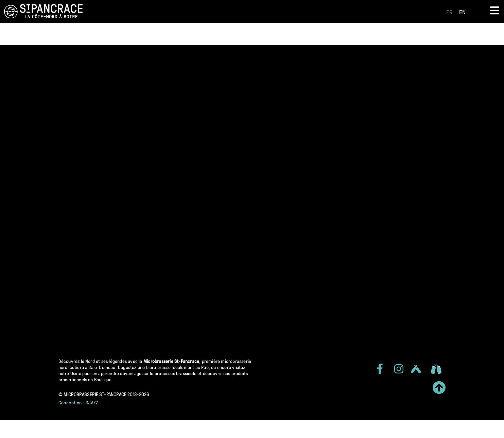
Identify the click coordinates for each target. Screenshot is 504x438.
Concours (266, 34)
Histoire (142, 34)
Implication (180, 34)
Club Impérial (309, 34)
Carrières (351, 34)
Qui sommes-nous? (93, 34)
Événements (224, 34)
